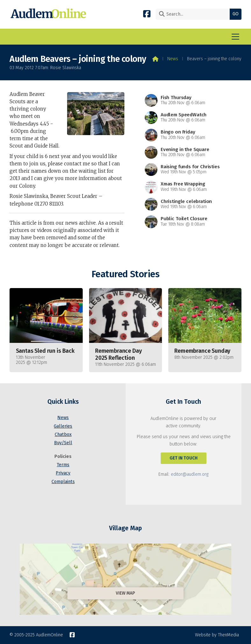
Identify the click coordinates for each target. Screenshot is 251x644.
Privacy (63, 473)
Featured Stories (125, 274)
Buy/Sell (63, 443)
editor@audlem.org (190, 474)
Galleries (63, 426)
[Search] (194, 14)
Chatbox (63, 434)
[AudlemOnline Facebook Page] (147, 14)
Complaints (63, 482)
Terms (63, 465)
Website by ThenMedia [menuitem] (217, 635)
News (173, 59)
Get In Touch (184, 458)
